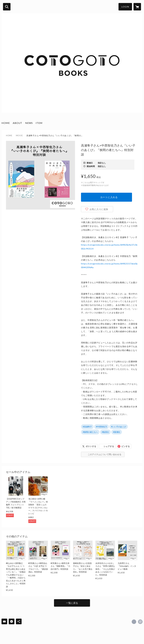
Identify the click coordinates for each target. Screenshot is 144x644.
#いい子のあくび (119, 427)
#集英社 (105, 432)
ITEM (39, 123)
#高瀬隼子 (87, 427)
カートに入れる (109, 197)
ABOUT (17, 123)
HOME (6, 123)
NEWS (29, 123)
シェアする (109, 446)
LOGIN (125, 7)
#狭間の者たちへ (90, 432)
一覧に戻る (72, 603)
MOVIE (19, 135)
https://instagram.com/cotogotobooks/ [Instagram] (140, 622)
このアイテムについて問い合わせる (105, 454)
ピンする (126, 446)
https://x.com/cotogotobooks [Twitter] (134, 622)
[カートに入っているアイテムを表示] (137, 7)
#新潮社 (117, 432)
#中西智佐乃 (101, 427)
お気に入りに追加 (99, 209)
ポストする (91, 446)
